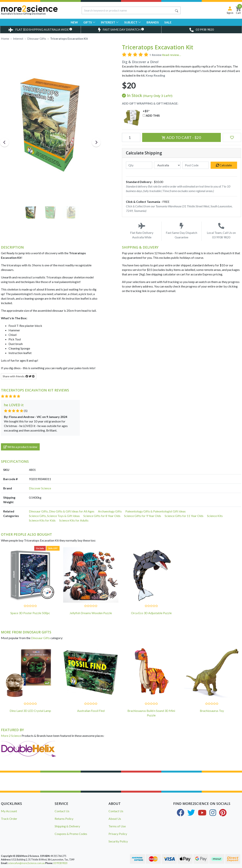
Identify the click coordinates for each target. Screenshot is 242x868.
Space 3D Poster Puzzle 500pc (30, 613)
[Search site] (177, 10)
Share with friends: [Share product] (19, 376)
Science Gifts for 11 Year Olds (184, 516)
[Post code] (196, 165)
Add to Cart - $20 (181, 137)
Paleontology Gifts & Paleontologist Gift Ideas (156, 511)
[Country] (167, 165)
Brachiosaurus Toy (212, 711)
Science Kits (215, 516)
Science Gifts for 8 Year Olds (102, 516)
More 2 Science (11, 736)
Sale (168, 22)
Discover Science (40, 488)
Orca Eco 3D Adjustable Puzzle (151, 613)
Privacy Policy (118, 834)
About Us (115, 819)
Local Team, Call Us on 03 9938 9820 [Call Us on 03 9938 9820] (221, 231)
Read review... (172, 55)
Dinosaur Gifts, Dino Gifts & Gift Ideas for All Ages (62, 511)
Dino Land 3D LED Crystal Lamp (30, 711)
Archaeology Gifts (110, 511)
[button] (232, 137)
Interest (110, 22)
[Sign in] (230, 10)
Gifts (89, 22)
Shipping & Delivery (67, 826)
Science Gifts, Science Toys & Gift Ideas (54, 516)
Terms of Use (117, 826)
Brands (153, 22)
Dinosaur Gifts (40, 638)
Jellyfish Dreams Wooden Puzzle (91, 613)
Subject (133, 22)
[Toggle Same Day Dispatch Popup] (121, 30)
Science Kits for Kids (42, 520)
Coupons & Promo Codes (71, 834)
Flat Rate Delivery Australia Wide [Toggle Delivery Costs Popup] (142, 231)
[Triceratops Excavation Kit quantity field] (131, 137)
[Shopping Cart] (238, 10)
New (74, 22)
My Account (9, 811)
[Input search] (127, 10)
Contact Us (62, 811)
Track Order (9, 819)
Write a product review (20, 447)
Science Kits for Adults (74, 520)
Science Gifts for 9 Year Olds (143, 516)
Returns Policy (64, 819)
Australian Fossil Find (91, 711)
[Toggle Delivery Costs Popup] (40, 30)
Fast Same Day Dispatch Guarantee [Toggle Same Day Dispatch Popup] (181, 231)
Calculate (224, 165)
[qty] (139, 165)
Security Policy (118, 841)
